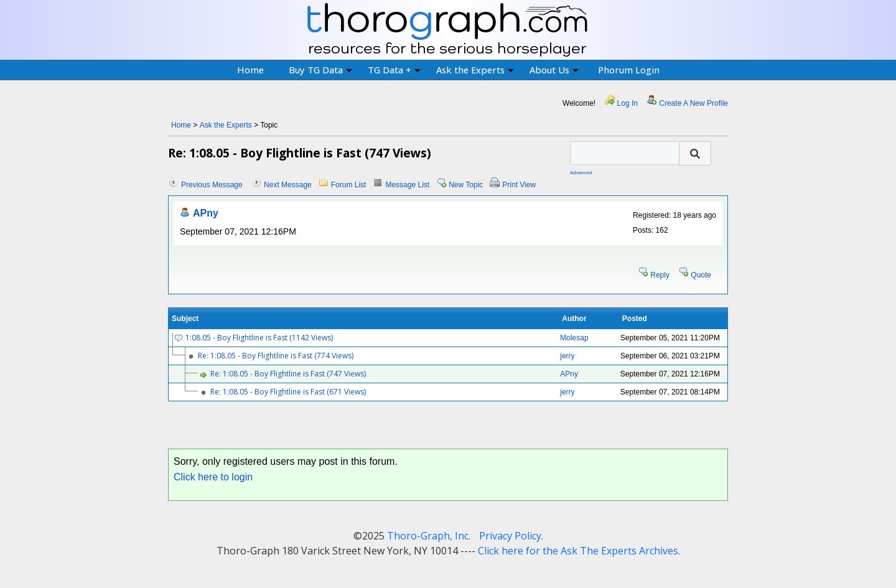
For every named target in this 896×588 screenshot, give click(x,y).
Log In (628, 103)
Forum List (349, 185)
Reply (660, 275)
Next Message (288, 185)
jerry (567, 356)
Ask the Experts (475, 70)
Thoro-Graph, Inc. (429, 536)
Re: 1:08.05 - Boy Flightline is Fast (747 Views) (288, 374)
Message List (407, 185)
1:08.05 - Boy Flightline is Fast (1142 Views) (259, 338)
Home (250, 70)
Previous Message (212, 185)
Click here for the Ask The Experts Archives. (579, 551)
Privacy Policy (510, 536)
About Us (554, 70)
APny (206, 213)
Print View (519, 185)
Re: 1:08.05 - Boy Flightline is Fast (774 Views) (276, 356)
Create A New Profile (693, 103)
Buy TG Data (320, 70)
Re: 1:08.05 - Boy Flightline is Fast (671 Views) (288, 392)
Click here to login (213, 477)
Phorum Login (629, 70)
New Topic (466, 185)
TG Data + (394, 70)
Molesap (574, 338)
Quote (701, 275)
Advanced (581, 173)
